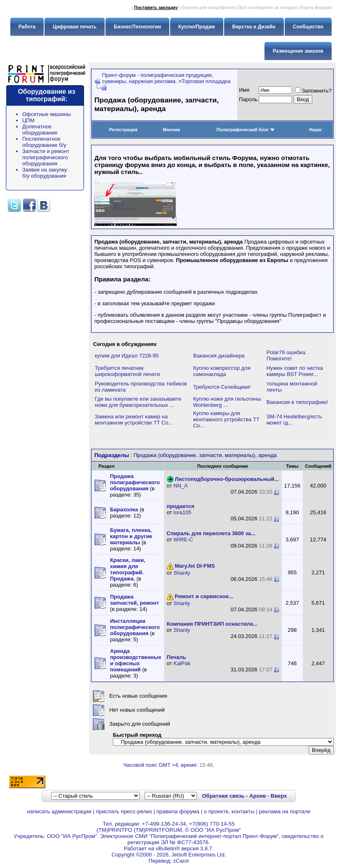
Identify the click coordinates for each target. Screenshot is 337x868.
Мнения (171, 130)
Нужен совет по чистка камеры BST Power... (295, 371)
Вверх (279, 796)
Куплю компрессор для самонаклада (222, 371)
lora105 (182, 512)
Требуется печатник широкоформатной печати (127, 371)
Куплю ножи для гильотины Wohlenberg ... (227, 402)
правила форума (178, 811)
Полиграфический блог (245, 130)
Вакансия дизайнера (219, 356)
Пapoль (248, 99)
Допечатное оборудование (40, 130)
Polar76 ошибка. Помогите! (287, 355)
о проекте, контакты (229, 811)
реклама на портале (285, 811)
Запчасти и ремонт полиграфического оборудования (46, 157)
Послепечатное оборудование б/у (44, 142)
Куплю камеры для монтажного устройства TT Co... (226, 419)
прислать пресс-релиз (124, 811)
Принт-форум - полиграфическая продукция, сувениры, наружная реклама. (158, 78)
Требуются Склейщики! (222, 387)
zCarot (181, 861)
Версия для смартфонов (209, 7)
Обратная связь (223, 796)
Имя (244, 90)
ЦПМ (28, 120)
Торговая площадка (206, 81)
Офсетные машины (47, 114)
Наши (316, 130)
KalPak (182, 663)
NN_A (181, 486)
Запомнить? (313, 91)
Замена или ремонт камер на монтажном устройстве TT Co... (134, 420)
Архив (257, 796)
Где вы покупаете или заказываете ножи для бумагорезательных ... (138, 402)
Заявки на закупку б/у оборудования (45, 173)
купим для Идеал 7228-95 (127, 356)
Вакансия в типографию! (297, 402)
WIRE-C (183, 540)
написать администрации (59, 811)
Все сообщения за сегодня (268, 7)
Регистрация (123, 130)
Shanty (182, 573)
